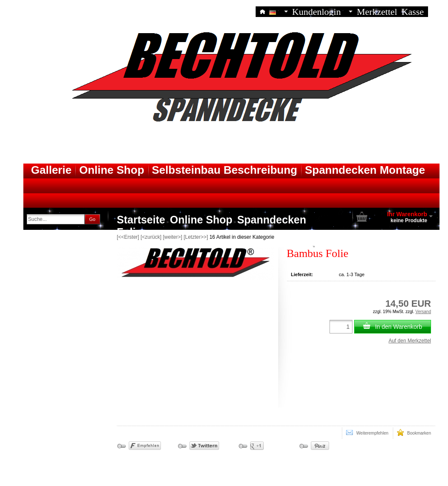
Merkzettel (377, 11)
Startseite (141, 220)
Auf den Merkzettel (410, 341)
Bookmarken (414, 432)
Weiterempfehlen (367, 432)
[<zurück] (151, 237)
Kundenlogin (322, 11)
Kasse (413, 11)
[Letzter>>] (196, 237)
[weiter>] (172, 237)
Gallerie (51, 170)
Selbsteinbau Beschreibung (225, 170)
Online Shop (111, 170)
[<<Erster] (128, 237)
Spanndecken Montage (365, 170)
